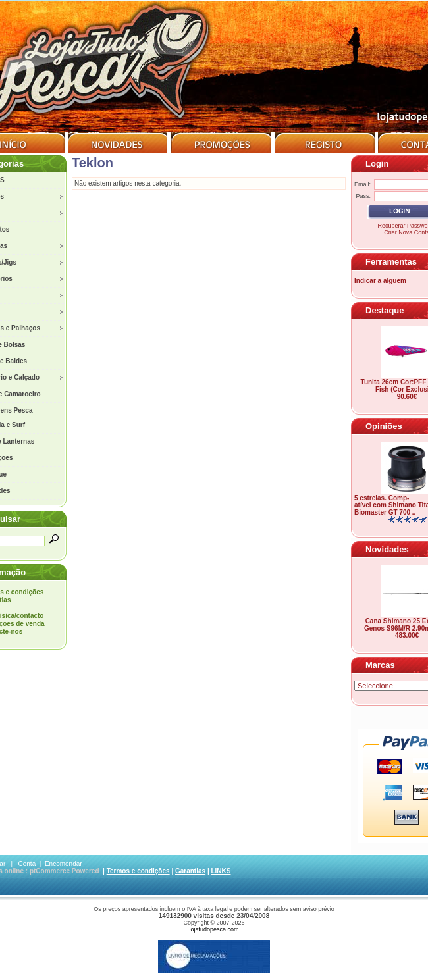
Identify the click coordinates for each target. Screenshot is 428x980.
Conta (27, 864)
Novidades (387, 549)
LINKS (221, 871)
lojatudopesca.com (214, 929)
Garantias (190, 871)
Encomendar (64, 864)
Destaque (385, 310)
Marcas (380, 665)
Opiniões (384, 426)
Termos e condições (138, 871)
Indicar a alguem (380, 281)
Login (377, 164)
